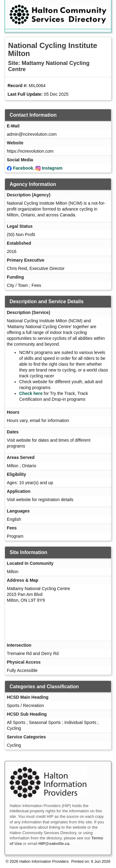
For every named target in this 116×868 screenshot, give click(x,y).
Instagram (52, 168)
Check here (31, 393)
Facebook (23, 168)
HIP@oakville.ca (54, 844)
